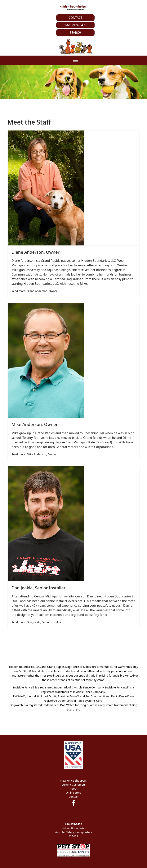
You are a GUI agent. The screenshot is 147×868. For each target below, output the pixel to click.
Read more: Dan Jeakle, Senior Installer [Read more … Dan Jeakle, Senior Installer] (36, 622)
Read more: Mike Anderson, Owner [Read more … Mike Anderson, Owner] (34, 454)
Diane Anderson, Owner (36, 252)
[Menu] (76, 60)
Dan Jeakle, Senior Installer (38, 588)
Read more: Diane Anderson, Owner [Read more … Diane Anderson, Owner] (34, 291)
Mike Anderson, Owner (35, 424)
